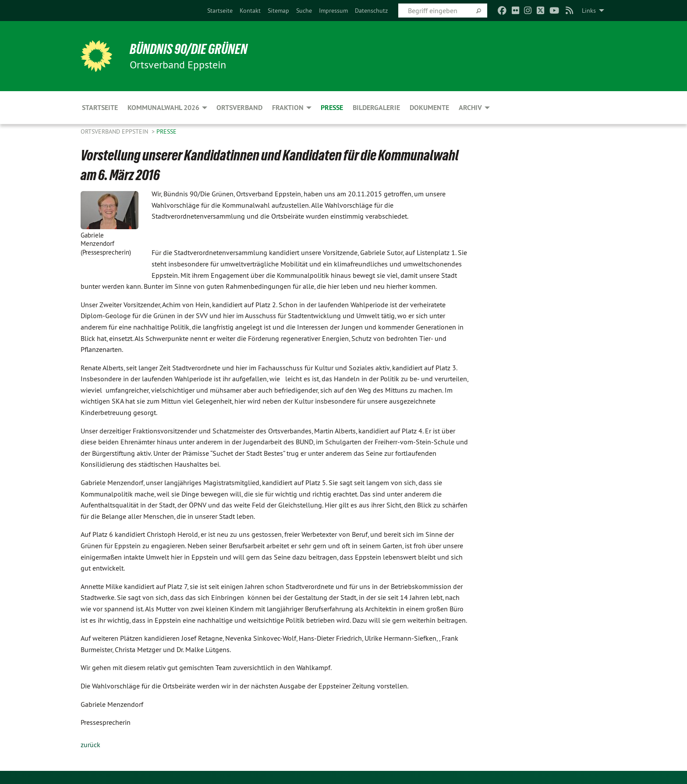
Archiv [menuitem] (470, 108)
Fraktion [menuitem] (288, 108)
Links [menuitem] (589, 11)
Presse (166, 131)
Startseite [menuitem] (100, 108)
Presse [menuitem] (332, 108)
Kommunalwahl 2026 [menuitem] (163, 108)
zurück (90, 745)
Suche (304, 11)
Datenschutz (371, 11)
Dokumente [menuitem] (429, 108)
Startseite (220, 11)
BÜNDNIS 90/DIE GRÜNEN (189, 49)
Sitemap (278, 11)
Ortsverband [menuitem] (239, 108)
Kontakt (250, 11)
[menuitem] (220, 11)
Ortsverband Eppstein (115, 131)
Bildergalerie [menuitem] (376, 108)
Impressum (333, 11)
